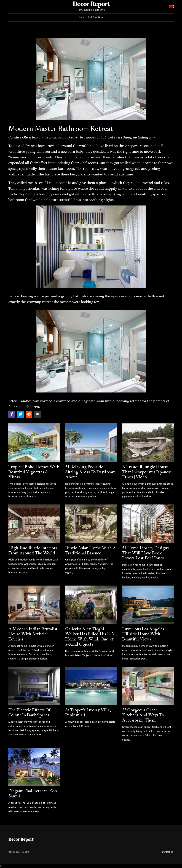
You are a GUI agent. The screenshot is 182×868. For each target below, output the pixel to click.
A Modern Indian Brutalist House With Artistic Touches (33, 634)
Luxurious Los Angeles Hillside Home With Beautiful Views (143, 634)
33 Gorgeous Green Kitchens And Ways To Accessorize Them (143, 715)
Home (81, 17)
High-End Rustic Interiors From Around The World (33, 550)
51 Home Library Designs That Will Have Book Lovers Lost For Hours (145, 553)
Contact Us (168, 852)
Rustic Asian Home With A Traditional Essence (91, 550)
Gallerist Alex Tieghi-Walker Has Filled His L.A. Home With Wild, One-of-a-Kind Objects (90, 636)
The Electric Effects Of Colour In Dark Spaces (29, 712)
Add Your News (96, 17)
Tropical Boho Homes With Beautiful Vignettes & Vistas (34, 472)
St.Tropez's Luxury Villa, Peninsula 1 (88, 712)
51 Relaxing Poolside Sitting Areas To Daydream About (90, 472)
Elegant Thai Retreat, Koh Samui (33, 793)
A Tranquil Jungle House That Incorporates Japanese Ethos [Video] (147, 472)
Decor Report (91, 5)
